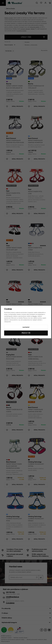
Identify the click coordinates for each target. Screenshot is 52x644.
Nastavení (26, 327)
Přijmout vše (26, 333)
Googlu (35, 316)
